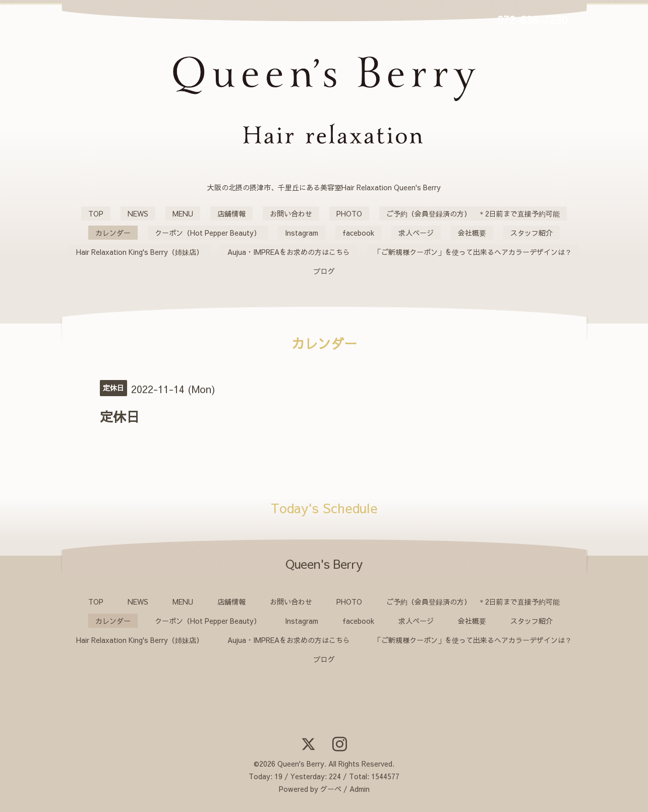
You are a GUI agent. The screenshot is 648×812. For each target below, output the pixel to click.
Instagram (302, 233)
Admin (360, 789)
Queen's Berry (301, 764)
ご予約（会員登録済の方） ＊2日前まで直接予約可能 (473, 213)
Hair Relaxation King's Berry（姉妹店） (140, 252)
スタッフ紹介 (532, 233)
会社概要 (472, 233)
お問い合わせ (291, 213)
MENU (183, 213)
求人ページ (416, 233)
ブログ (324, 271)
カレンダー (113, 233)
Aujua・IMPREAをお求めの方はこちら (289, 252)
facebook (358, 233)
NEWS (138, 213)
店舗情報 (231, 213)
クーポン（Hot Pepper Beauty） (208, 233)
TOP (96, 213)
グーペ (331, 789)
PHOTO (349, 213)
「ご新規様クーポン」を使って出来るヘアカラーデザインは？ (473, 252)
